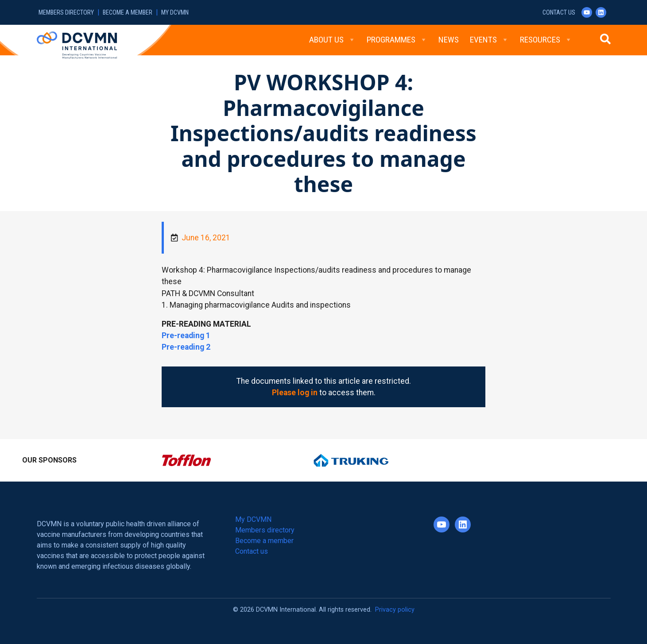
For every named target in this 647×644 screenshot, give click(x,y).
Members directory (66, 13)
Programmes (397, 40)
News (449, 40)
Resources (546, 40)
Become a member (128, 13)
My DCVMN (175, 13)
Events (489, 40)
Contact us (559, 13)
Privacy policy (395, 610)
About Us (332, 40)
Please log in (295, 393)
